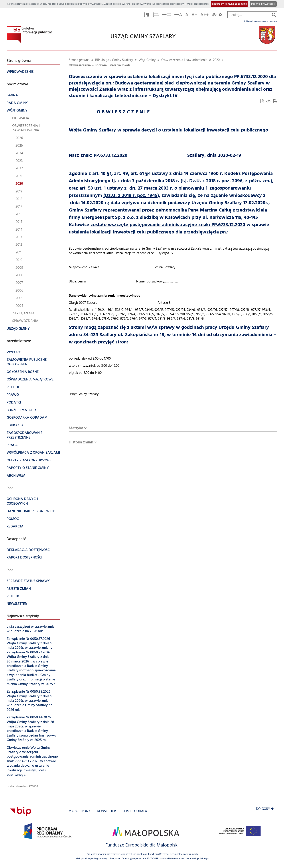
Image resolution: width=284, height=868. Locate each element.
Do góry (265, 809)
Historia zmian (81, 442)
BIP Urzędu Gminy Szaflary (114, 60)
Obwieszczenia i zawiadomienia (184, 60)
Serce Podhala (135, 811)
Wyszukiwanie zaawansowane (260, 21)
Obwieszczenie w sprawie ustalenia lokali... (100, 66)
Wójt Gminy (147, 60)
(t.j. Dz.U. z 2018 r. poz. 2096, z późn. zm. (226, 181)
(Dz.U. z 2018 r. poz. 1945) (131, 196)
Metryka (76, 428)
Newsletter (106, 811)
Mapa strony (79, 811)
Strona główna (79, 60)
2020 (216, 60)
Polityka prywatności (263, 4)
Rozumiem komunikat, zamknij (229, 4)
